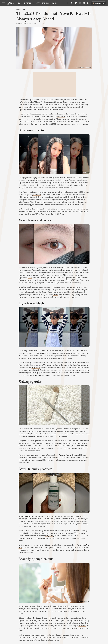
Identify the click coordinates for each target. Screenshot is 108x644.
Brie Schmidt (22, 23)
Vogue (62, 214)
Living (54, 3)
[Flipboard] (76, 4)
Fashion (46, 3)
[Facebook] (68, 4)
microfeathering (52, 283)
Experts (28, 3)
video (54, 434)
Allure (30, 278)
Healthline (82, 626)
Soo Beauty (37, 618)
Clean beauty (23, 516)
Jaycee (56, 295)
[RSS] (88, 4)
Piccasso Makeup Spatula (68, 455)
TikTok (44, 353)
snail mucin (61, 116)
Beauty (37, 3)
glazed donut (37, 195)
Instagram (86, 172)
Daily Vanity (36, 368)
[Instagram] (80, 4)
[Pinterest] (72, 4)
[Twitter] (84, 4)
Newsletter (98, 3)
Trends (24, 9)
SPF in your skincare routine (40, 375)
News (19, 3)
